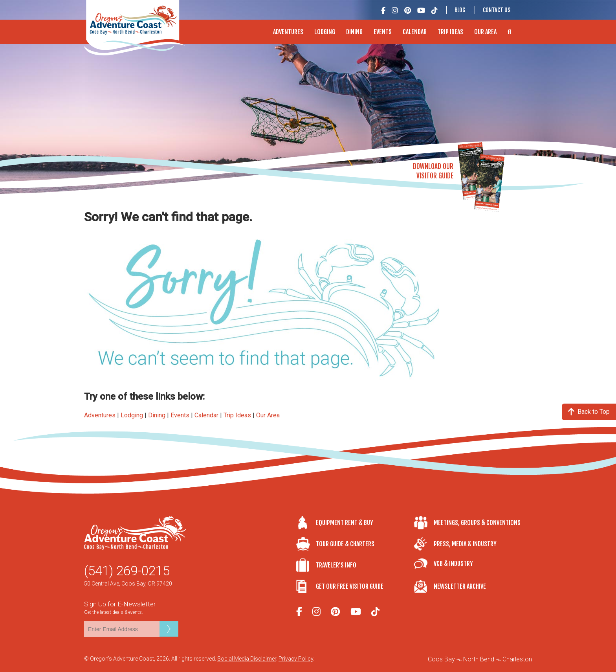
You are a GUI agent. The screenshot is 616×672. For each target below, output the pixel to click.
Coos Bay (441, 659)
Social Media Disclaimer (247, 659)
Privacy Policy (296, 659)
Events (383, 32)
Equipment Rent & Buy (345, 523)
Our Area (485, 32)
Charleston (517, 659)
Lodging (325, 32)
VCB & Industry (453, 564)
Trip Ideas (450, 32)
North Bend (479, 659)
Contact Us (497, 10)
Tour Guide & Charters (345, 544)
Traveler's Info (336, 565)
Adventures (288, 32)
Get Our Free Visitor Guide (350, 586)
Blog (460, 10)
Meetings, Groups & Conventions (477, 523)
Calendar (415, 32)
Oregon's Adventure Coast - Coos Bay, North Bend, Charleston (135, 28)
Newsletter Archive (460, 586)
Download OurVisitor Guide (433, 171)
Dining (354, 32)
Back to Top (589, 412)
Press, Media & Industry (465, 544)
